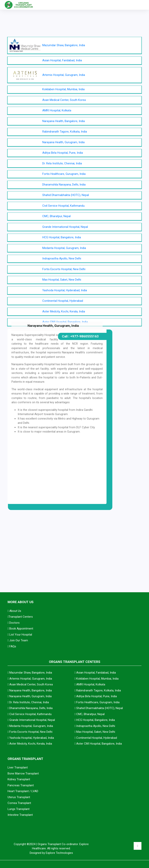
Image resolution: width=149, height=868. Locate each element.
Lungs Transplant (19, 809)
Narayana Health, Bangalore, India (64, 121)
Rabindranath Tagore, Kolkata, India (65, 132)
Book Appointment (20, 629)
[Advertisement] (74, 531)
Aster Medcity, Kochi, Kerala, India (64, 311)
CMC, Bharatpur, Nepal (56, 216)
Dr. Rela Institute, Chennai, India (62, 163)
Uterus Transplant (19, 797)
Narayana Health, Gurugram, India (63, 142)
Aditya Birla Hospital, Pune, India (63, 153)
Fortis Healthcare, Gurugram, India (64, 174)
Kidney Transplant (19, 779)
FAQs (12, 646)
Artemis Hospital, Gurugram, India (64, 75)
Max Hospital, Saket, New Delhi (62, 280)
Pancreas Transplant (21, 785)
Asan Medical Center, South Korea (64, 100)
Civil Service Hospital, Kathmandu (63, 206)
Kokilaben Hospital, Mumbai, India (63, 89)
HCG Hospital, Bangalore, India (62, 237)
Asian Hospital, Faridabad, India (62, 60)
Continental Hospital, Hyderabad (63, 301)
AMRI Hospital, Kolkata (57, 110)
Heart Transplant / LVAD (23, 791)
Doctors (14, 623)
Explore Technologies (59, 853)
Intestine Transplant (20, 815)
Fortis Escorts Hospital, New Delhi (64, 269)
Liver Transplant (18, 767)
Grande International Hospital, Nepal (65, 227)
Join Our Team (18, 640)
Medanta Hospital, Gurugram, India (64, 248)
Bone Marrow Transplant (23, 773)
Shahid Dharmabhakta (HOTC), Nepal (66, 195)
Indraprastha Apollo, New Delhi (62, 258)
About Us (14, 611)
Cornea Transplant (19, 803)
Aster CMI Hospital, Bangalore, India (99, 744)
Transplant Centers (20, 617)
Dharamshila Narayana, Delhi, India (64, 185)
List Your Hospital (20, 635)
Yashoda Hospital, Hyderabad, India (65, 290)
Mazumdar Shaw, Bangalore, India (64, 45)
